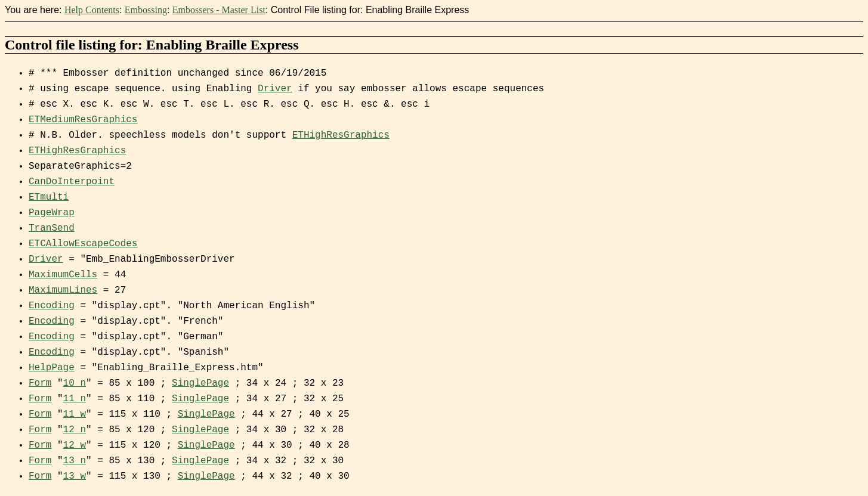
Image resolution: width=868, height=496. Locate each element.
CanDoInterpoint (72, 182)
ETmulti (49, 197)
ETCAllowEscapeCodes (83, 244)
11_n (75, 399)
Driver (275, 89)
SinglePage (200, 383)
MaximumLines (63, 290)
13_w (75, 476)
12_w (75, 445)
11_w (75, 414)
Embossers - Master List (219, 10)
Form (40, 383)
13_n (75, 461)
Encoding (52, 306)
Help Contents (92, 10)
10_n (75, 383)
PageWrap (52, 213)
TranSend (52, 228)
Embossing (146, 10)
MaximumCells (63, 275)
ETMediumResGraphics (83, 120)
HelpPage (52, 368)
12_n (75, 430)
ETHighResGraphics (341, 135)
